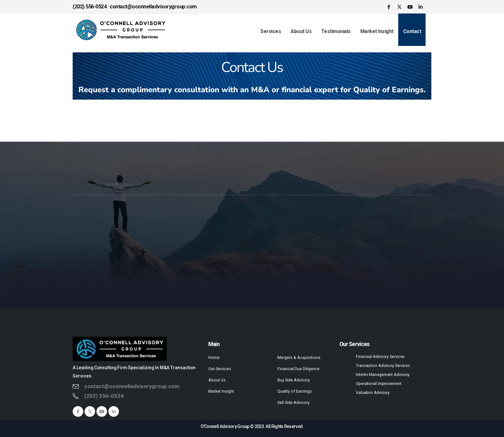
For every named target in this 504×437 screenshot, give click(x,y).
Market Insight (377, 31)
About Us (301, 31)
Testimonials (336, 31)
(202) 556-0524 (104, 396)
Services (271, 31)
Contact (412, 31)
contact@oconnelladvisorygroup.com (132, 386)
